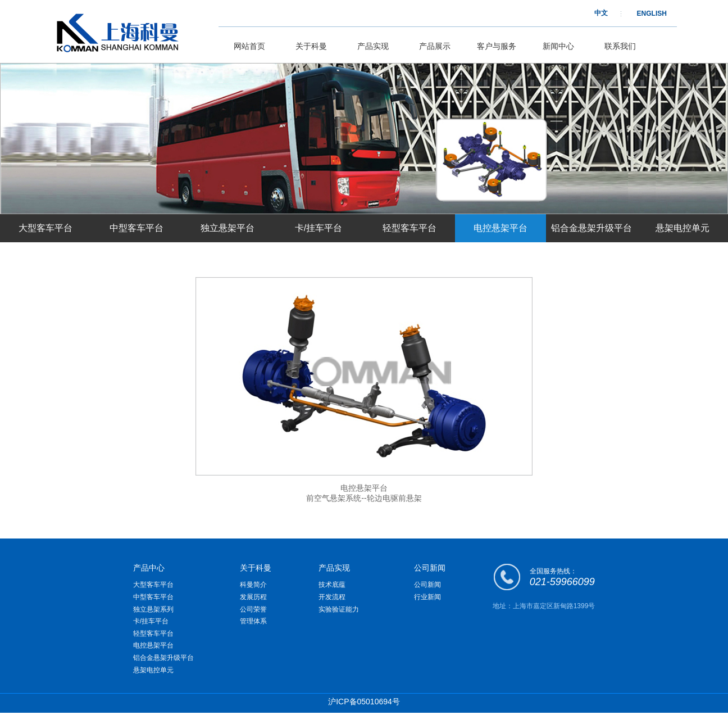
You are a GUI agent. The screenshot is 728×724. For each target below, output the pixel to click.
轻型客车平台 (410, 228)
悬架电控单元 (683, 228)
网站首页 (249, 46)
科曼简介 (253, 585)
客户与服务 (497, 46)
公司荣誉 (253, 609)
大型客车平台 (46, 228)
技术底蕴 (332, 585)
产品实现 (373, 46)
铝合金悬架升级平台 (591, 228)
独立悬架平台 (228, 228)
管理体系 (253, 621)
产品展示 (435, 46)
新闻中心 (558, 46)
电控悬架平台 (501, 228)
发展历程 (253, 597)
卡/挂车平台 (319, 228)
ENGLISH (652, 13)
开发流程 (332, 597)
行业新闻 (427, 597)
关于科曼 (311, 46)
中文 (601, 13)
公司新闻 (427, 585)
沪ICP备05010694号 (364, 702)
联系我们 (620, 46)
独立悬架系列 (153, 609)
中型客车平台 (136, 228)
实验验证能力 (339, 609)
